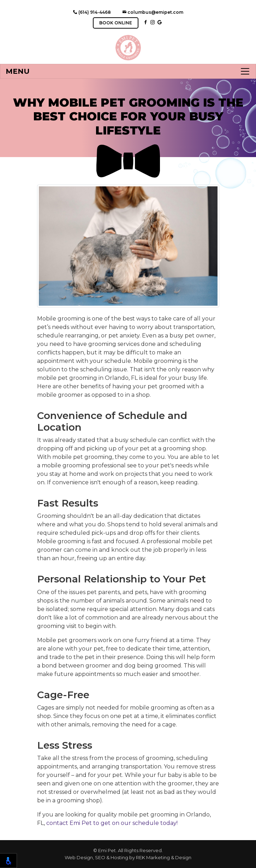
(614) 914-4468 (92, 12)
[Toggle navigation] (128, 71)
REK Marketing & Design (164, 857)
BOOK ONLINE (116, 23)
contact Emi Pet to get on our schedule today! (112, 823)
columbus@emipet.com (153, 12)
